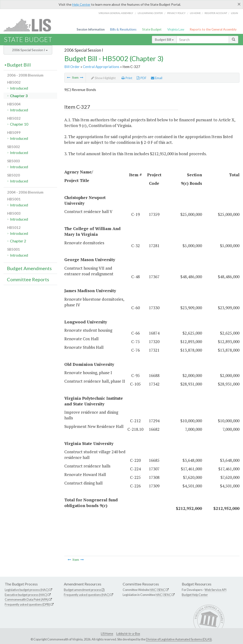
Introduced (19, 88)
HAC (153, 590)
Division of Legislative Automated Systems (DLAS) (179, 639)
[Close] (239, 4)
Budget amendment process (83, 590)
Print (127, 78)
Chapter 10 (19, 124)
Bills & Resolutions (123, 29)
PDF (142, 78)
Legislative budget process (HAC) (27, 590)
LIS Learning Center (150, 13)
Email (157, 78)
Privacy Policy (176, 13)
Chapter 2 (18, 241)
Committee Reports (28, 279)
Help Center (81, 4)
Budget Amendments (29, 268)
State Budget (152, 29)
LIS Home (107, 634)
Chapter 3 (19, 96)
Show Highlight (103, 78)
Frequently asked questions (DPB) (27, 604)
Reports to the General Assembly (213, 29)
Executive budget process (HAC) (26, 595)
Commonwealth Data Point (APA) (27, 599)
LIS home (195, 13)
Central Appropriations (101, 67)
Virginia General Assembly (116, 13)
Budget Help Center (195, 595)
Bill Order (72, 67)
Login (234, 13)
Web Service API (215, 590)
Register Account (216, 13)
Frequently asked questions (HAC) (87, 595)
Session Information (91, 29)
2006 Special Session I (30, 50)
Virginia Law (176, 29)
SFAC (162, 590)
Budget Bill (164, 39)
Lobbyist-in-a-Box (128, 634)
